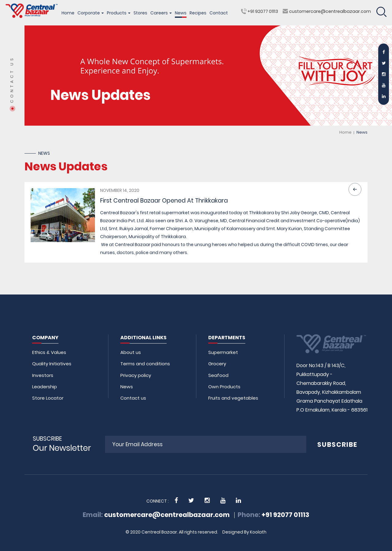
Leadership (45, 387)
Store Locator (48, 398)
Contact (219, 13)
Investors (43, 375)
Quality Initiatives (52, 364)
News (181, 13)
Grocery (217, 364)
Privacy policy (136, 375)
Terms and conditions (145, 364)
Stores (140, 13)
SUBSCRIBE (337, 445)
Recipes (198, 13)
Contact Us (12, 80)
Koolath (258, 532)
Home (68, 13)
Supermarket (223, 352)
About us (131, 352)
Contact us (133, 398)
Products (119, 13)
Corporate (91, 13)
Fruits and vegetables (233, 398)
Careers (161, 13)
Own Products (224, 387)
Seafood (218, 375)
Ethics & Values (49, 352)
